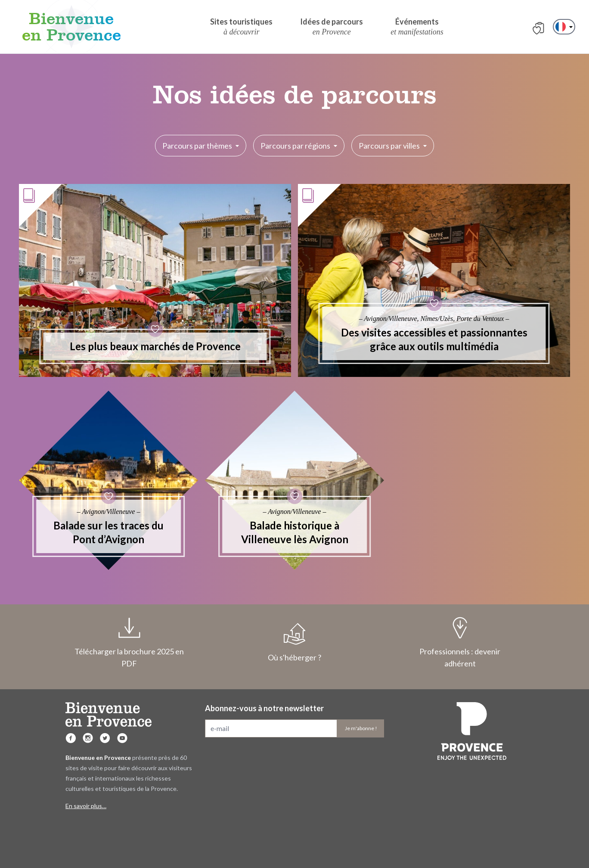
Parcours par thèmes (201, 146)
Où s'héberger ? (294, 643)
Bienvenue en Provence (71, 27)
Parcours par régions (299, 146)
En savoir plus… (86, 806)
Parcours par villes (393, 146)
